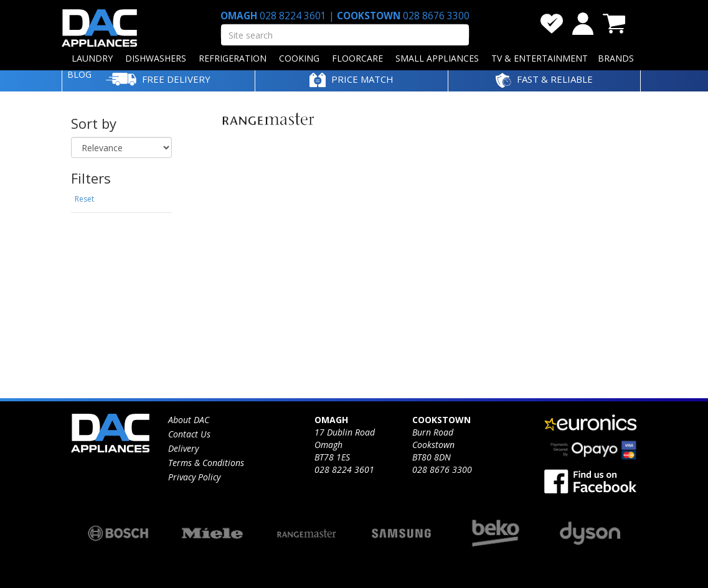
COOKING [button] (299, 58)
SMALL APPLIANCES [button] (437, 58)
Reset (84, 199)
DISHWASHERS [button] (156, 58)
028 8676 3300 (435, 16)
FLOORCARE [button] (357, 58)
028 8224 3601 (293, 16)
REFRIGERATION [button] (233, 58)
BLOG (79, 74)
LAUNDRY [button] (92, 58)
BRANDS (616, 58)
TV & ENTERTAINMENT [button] (540, 58)
